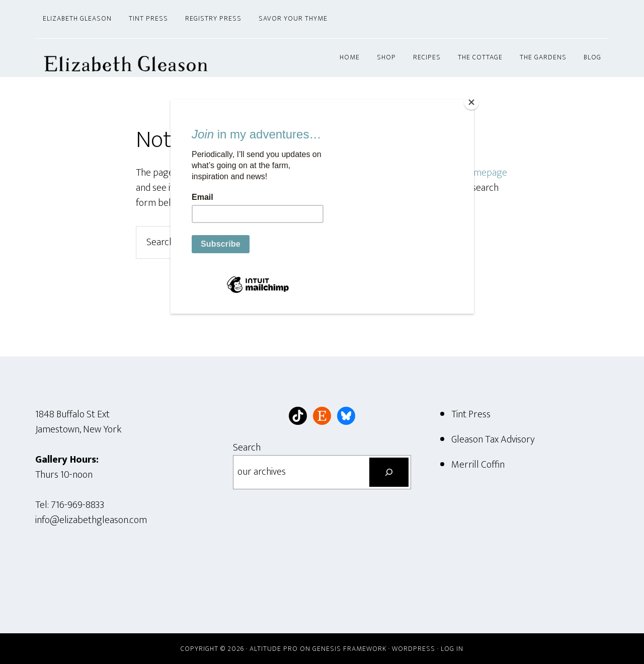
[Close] (471, 102)
